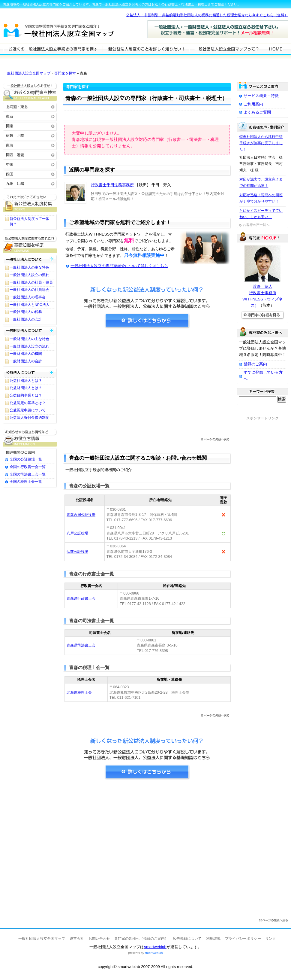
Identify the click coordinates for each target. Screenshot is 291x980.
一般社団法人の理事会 (28, 297)
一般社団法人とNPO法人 (30, 305)
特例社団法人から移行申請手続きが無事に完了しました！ (261, 143)
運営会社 (77, 939)
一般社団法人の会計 (26, 319)
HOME (276, 49)
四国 (30, 174)
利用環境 (213, 939)
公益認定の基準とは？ (28, 403)
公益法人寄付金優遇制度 (29, 418)
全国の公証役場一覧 (26, 459)
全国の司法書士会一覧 (28, 474)
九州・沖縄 (30, 183)
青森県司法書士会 (81, 645)
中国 (30, 164)
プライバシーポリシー (243, 939)
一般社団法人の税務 (26, 312)
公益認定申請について (28, 410)
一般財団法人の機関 (26, 354)
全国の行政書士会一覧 (28, 467)
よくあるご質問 (257, 112)
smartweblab (155, 947)
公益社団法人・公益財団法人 (30, 372)
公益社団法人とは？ (26, 381)
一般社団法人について (30, 259)
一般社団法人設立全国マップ (27, 73)
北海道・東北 (30, 107)
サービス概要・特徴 (261, 96)
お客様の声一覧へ (256, 225)
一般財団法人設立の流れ (29, 346)
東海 (30, 145)
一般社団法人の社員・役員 (31, 282)
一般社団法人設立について (146, 49)
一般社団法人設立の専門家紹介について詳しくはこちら (119, 266)
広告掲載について (187, 939)
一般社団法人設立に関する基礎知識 (30, 244)
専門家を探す (65, 73)
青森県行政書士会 (81, 598)
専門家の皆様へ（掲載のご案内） (141, 939)
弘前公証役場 (77, 552)
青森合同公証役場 (81, 515)
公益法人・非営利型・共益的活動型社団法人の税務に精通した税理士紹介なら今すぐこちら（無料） (207, 15)
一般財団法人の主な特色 (29, 339)
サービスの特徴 (226, 49)
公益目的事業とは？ (26, 395)
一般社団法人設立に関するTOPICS (30, 203)
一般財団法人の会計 (26, 361)
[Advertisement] (147, 385)
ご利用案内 (253, 104)
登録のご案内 (255, 364)
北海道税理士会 (79, 692)
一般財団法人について (30, 331)
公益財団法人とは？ (26, 388)
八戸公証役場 (77, 533)
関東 (30, 126)
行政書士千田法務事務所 (112, 185)
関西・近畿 (30, 155)
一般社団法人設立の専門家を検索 (53, 49)
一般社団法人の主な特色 (29, 267)
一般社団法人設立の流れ (29, 275)
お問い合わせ (99, 939)
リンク (271, 939)
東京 (30, 116)
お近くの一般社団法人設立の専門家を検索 (30, 92)
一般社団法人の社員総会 (29, 290)
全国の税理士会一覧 (26, 482)
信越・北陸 (30, 135)
